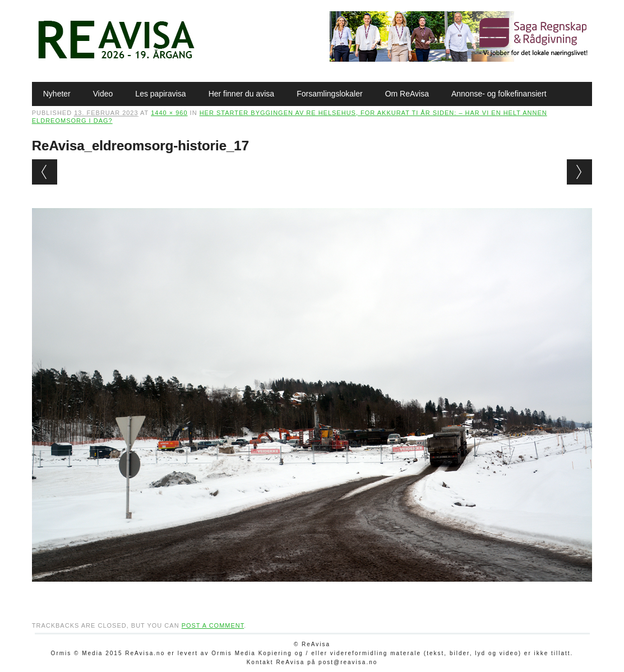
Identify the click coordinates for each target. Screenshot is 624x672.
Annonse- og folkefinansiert (499, 94)
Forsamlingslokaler (329, 94)
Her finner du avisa (242, 94)
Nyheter (57, 94)
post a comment (213, 625)
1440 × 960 (169, 113)
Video (103, 94)
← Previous (45, 172)
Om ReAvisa (407, 94)
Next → (579, 172)
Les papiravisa (160, 94)
